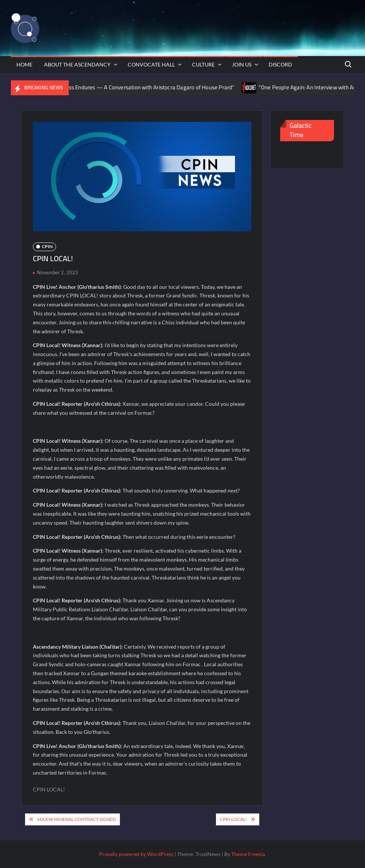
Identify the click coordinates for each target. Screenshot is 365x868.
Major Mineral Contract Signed (77, 819)
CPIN (47, 246)
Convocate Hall (151, 64)
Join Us (242, 64)
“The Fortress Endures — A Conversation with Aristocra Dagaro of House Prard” (143, 87)
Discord (280, 64)
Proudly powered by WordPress (136, 854)
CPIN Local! (233, 819)
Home (24, 64)
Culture (203, 64)
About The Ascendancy (77, 64)
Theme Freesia (248, 854)
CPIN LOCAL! (49, 789)
